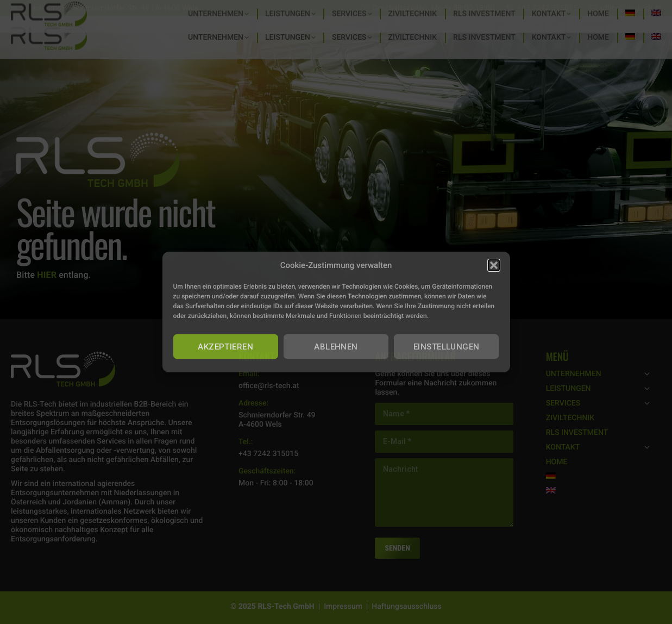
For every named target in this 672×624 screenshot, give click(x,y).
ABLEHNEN (336, 347)
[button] (494, 265)
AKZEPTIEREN (225, 347)
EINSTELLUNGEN (447, 347)
